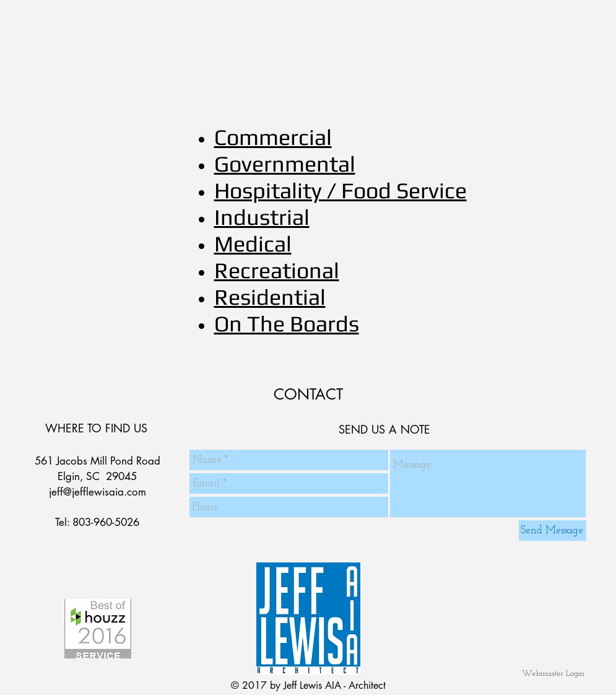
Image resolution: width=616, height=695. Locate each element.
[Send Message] (553, 531)
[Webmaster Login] (553, 674)
